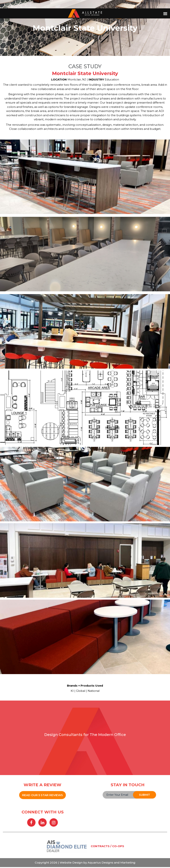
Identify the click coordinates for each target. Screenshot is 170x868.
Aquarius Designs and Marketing (111, 863)
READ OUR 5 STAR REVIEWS (42, 795)
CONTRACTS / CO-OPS (107, 847)
